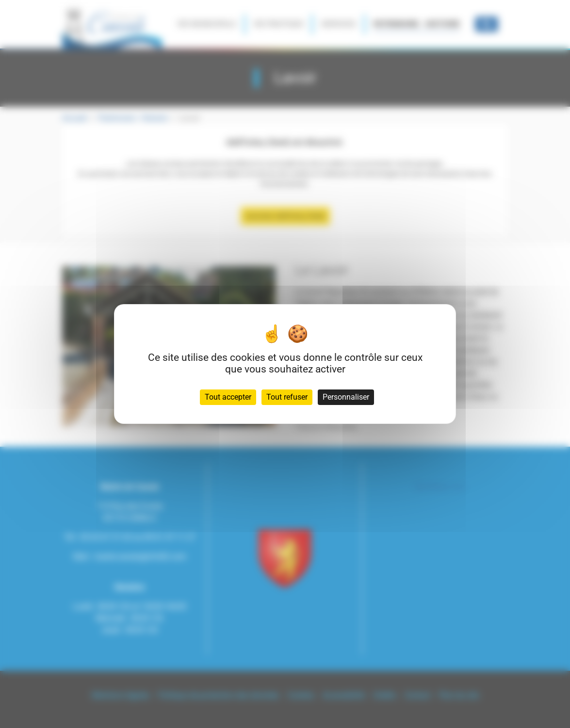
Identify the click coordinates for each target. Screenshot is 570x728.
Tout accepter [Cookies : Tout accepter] (228, 397)
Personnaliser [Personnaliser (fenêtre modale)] (346, 397)
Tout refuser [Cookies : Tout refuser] (287, 397)
